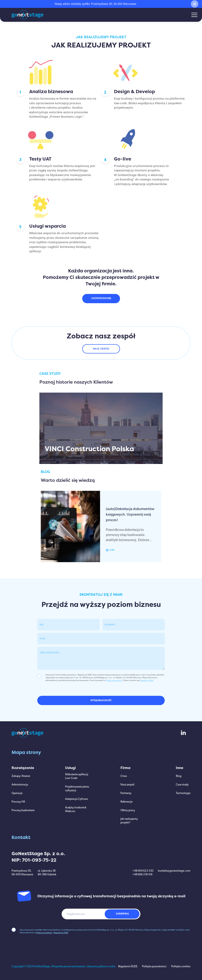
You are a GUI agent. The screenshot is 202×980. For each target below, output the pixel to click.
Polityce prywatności (114, 681)
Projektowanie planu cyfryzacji (77, 789)
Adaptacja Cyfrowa (76, 799)
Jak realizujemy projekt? (129, 821)
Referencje (126, 802)
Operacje (17, 793)
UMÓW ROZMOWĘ (101, 298)
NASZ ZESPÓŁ (101, 349)
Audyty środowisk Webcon (76, 810)
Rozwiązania (23, 768)
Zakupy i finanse (21, 776)
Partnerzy (126, 793)
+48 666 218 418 (142, 875)
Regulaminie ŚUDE (61, 933)
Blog (179, 776)
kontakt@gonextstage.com (174, 871)
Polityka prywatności (154, 967)
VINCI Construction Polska (89, 449)
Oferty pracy (128, 810)
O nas (124, 776)
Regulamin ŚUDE (147, 681)
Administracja (20, 785)
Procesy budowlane (23, 810)
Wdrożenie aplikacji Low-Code (77, 776)
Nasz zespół (127, 785)
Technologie (183, 793)
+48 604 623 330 (143, 871)
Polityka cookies (181, 967)
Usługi (70, 768)
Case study (182, 785)
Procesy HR (18, 802)
